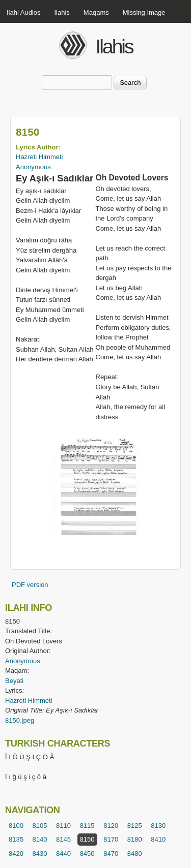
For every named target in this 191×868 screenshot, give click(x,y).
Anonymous (33, 167)
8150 (87, 839)
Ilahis (62, 12)
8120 (111, 826)
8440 (63, 854)
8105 (40, 826)
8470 (111, 854)
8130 (158, 826)
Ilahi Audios (24, 12)
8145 (63, 839)
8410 (158, 839)
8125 (135, 826)
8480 (135, 854)
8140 (40, 839)
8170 (111, 839)
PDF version (30, 585)
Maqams (96, 12)
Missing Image (144, 12)
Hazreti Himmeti (39, 157)
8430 (40, 854)
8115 (87, 826)
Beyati (14, 681)
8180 (135, 839)
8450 (87, 854)
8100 (16, 826)
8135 (16, 839)
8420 (16, 854)
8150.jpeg (20, 720)
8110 (63, 826)
